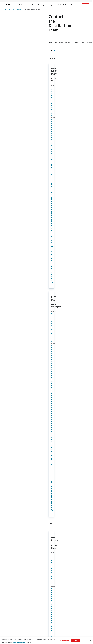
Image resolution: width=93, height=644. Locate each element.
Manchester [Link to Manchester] (51, 34)
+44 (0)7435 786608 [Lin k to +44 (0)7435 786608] (17, 277)
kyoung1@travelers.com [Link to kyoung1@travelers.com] (17, 145)
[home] (7, 5)
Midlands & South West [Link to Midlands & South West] (64, 34)
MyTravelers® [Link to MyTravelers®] (51, 626)
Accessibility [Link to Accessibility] (70, 623)
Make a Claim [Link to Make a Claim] (51, 629)
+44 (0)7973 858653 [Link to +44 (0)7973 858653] (18, 319)
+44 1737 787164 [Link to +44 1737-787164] (16, 205)
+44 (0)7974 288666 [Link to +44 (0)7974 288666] (17, 440)
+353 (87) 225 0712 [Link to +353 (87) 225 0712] (17, 70)
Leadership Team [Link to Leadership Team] (29, 631)
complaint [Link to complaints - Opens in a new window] (15, 537)
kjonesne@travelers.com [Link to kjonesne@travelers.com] (17, 279)
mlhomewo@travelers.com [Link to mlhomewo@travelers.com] (77, 175)
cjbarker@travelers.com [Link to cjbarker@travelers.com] (46, 145)
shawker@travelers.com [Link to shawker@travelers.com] (17, 483)
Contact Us (86, 1)
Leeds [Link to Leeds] (37, 34)
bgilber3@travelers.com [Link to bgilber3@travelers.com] (76, 115)
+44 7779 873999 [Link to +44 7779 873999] (46, 205)
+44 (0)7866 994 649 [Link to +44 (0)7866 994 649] (17, 400)
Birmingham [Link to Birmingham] (23, 34)
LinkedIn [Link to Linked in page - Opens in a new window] (26, 586)
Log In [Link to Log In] (86, 5)
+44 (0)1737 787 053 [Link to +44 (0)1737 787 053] (18, 175)
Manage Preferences (64, 641)
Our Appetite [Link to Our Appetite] (6, 631)
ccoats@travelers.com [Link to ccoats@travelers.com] (16, 321)
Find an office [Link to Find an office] (24, 519)
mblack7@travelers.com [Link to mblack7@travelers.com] (47, 320)
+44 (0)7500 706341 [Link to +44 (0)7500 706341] (17, 111)
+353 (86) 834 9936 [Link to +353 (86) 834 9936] (46, 70)
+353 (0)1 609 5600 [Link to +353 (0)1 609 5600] (11, 559)
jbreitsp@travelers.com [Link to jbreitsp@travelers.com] (17, 402)
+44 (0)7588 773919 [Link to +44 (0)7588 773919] (17, 143)
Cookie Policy (70, 629)
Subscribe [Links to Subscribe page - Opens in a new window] (84, 584)
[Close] (91, 641)
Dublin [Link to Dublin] (5, 34)
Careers (80, 1)
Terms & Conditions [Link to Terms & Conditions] (71, 634)
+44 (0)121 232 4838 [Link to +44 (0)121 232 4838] (18, 275)
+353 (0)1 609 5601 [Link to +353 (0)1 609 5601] (58, 554)
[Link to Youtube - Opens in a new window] (89, 611)
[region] (46, 641)
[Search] (80, 5)
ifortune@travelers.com (17, 362)
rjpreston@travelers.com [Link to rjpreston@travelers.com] (17, 207)
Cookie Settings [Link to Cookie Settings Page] (71, 626)
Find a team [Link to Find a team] (68, 519)
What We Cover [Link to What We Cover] (6, 623)
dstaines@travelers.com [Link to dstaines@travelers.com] (17, 177)
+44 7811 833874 (16, 360)
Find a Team (19, 9)
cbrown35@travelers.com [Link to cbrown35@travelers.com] (77, 205)
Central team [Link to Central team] (13, 34)
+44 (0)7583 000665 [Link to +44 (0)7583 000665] (47, 143)
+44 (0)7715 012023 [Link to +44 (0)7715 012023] (76, 113)
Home (4, 9)
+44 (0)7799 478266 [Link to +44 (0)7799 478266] (47, 111)
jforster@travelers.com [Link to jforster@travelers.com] (46, 113)
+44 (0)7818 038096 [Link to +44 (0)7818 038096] (47, 175)
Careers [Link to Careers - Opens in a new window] (27, 629)
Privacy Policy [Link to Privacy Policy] (70, 631)
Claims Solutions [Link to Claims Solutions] (7, 634)
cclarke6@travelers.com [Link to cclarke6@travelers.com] (46, 207)
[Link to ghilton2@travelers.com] (17, 113)
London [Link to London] (43, 34)
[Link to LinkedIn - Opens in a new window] (86, 611)
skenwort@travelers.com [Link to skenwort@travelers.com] (17, 442)
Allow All (75, 641)
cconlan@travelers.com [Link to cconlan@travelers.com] (17, 72)
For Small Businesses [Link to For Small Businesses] (7, 626)
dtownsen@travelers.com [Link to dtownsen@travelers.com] (47, 177)
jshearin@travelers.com (16, 236)
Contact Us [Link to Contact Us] (51, 623)
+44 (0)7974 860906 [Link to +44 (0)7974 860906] (47, 318)
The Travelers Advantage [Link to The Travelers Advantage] (30, 623)
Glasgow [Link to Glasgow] (31, 34)
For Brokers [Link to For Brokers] (5, 629)
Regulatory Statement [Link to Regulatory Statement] (72, 637)
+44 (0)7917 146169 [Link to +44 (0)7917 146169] (76, 143)
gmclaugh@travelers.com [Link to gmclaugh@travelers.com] (47, 72)
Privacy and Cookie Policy (19, 642)
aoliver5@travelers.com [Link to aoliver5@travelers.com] (46, 400)
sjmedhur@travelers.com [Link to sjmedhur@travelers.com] (76, 145)
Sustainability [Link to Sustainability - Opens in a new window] (29, 634)
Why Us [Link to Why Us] (27, 626)
